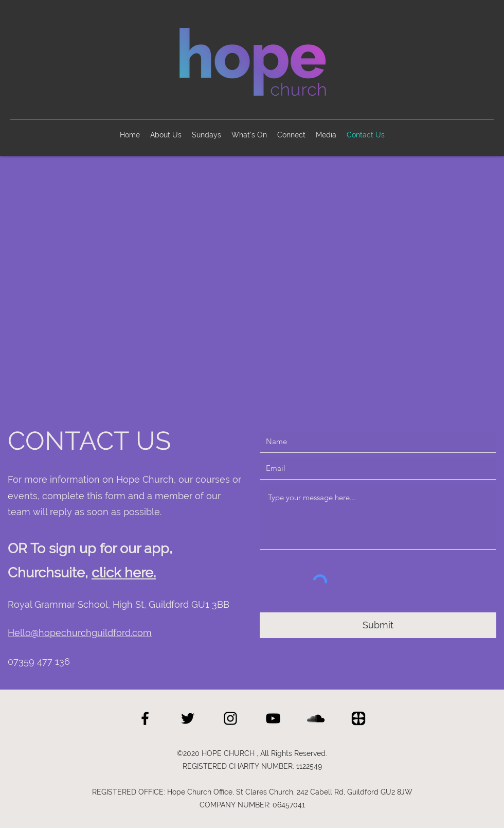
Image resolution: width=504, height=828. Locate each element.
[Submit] (378, 625)
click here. (124, 572)
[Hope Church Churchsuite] (358, 718)
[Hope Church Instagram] (230, 718)
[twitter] (188, 718)
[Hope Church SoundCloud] (316, 718)
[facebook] (145, 718)
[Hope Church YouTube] (273, 718)
